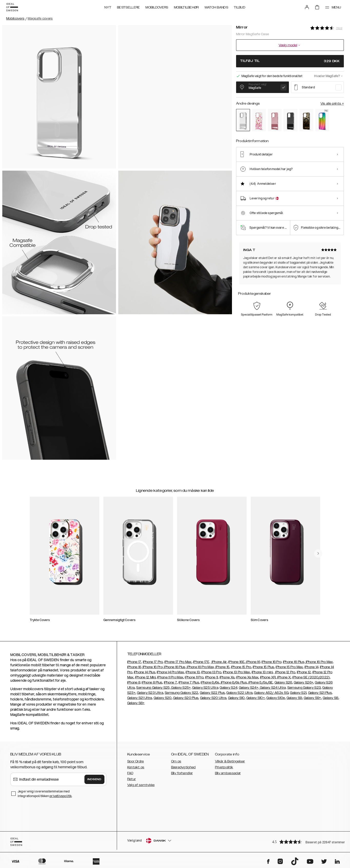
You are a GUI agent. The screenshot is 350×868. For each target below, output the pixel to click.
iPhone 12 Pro (285, 672)
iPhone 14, (312, 667)
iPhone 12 (304, 672)
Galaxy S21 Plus (320, 693)
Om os (176, 761)
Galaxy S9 (294, 698)
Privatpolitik (224, 767)
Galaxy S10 (236, 698)
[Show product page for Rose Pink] (275, 120)
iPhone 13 (193, 672)
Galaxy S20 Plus (186, 698)
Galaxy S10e (276, 698)
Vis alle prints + (332, 104)
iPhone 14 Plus (145, 672)
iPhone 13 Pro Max (237, 672)
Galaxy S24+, (249, 688)
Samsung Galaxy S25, (153, 688)
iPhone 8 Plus (152, 682)
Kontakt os (136, 767)
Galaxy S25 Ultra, (206, 688)
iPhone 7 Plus (189, 682)
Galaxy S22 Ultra (239, 693)
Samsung (173, 693)
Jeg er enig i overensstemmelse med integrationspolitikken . (45, 794)
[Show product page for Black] (290, 120)
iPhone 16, (253, 662)
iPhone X (284, 677)
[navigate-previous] (318, 553)
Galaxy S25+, (181, 688)
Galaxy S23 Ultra (150, 693)
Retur (132, 779)
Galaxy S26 (283, 682)
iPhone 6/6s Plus (234, 682)
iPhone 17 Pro (153, 662)
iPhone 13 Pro (211, 672)
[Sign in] (307, 7)
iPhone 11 (212, 677)
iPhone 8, (134, 682)
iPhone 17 (134, 662)
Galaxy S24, (229, 688)
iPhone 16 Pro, (272, 662)
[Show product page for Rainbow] (322, 120)
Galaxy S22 (189, 693)
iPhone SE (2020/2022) (311, 677)
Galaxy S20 (163, 698)
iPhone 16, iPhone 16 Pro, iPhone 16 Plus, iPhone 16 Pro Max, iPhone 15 (178, 667)
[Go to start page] (12, 7)
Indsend (94, 779)
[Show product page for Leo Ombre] (306, 120)
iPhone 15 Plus (263, 667)
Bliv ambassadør (228, 773)
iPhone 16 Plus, (294, 662)
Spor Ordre (136, 761)
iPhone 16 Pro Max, (319, 662)
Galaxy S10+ (256, 698)
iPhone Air (219, 662)
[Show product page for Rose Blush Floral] (259, 120)
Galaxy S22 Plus (212, 693)
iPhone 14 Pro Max (170, 672)
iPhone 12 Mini (145, 677)
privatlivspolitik (61, 796)
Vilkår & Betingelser (230, 761)
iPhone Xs (227, 677)
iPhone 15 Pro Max (289, 667)
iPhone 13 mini (262, 672)
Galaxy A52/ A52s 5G (271, 693)
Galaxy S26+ (304, 682)
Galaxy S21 (298, 693)
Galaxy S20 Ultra (213, 698)
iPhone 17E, (202, 662)
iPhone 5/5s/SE (260, 682)
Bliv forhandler (182, 773)
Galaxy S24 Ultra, (273, 688)
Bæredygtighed (183, 767)
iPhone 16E (236, 662)
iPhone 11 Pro (194, 677)
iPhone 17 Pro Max (178, 662)
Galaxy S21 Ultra (140, 698)
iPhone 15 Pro (241, 667)
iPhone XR (268, 677)
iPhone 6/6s (210, 682)
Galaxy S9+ (313, 698)
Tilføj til (290, 61)
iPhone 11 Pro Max (170, 677)
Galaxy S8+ (136, 703)
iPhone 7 (171, 682)
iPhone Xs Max (247, 677)
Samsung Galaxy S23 (304, 688)
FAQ (130, 773)
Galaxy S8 (331, 698)
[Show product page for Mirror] (243, 120)
